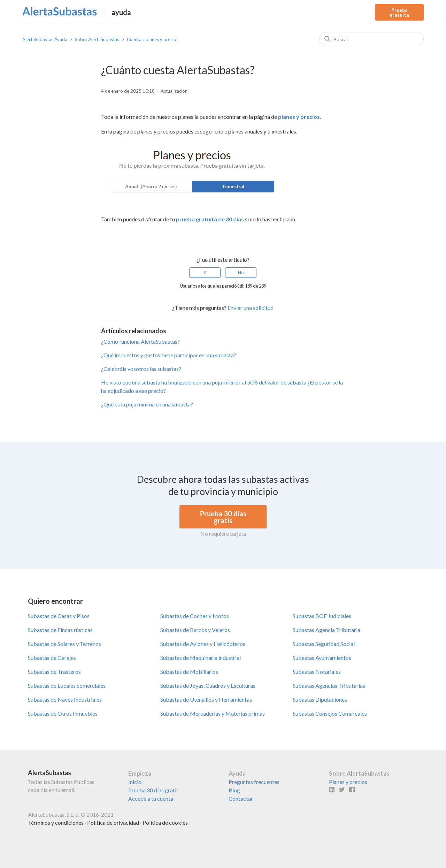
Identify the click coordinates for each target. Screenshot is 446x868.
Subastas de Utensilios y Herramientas (206, 699)
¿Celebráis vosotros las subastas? (141, 369)
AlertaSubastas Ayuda (45, 39)
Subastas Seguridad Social (324, 644)
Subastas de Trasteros (54, 672)
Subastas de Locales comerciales (67, 686)
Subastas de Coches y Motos (195, 616)
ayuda (121, 12)
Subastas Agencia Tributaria (326, 630)
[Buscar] (371, 39)
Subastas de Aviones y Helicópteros (203, 644)
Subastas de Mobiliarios (189, 672)
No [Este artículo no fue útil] (241, 272)
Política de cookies (165, 823)
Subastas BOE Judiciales (322, 616)
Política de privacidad (113, 823)
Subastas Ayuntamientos (322, 658)
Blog (234, 790)
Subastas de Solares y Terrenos (64, 644)
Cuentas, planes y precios (153, 39)
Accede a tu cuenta (151, 798)
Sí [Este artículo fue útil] (205, 272)
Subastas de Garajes (52, 658)
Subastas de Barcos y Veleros (195, 630)
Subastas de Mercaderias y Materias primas (213, 713)
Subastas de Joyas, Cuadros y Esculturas (208, 686)
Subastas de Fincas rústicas (60, 630)
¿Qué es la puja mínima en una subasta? (147, 404)
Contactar (241, 798)
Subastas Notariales (317, 672)
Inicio (135, 782)
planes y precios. (300, 117)
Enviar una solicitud (251, 308)
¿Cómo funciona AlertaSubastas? (140, 341)
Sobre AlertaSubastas (97, 39)
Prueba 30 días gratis (153, 790)
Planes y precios (348, 782)
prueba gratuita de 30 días (210, 219)
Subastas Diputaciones (320, 699)
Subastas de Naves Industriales (65, 699)
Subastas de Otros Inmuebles (63, 713)
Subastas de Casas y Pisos (59, 616)
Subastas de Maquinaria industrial (201, 658)
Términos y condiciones (56, 823)
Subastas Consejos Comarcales (330, 713)
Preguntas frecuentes (254, 782)
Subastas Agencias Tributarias (329, 686)
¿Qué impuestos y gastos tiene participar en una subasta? (169, 355)
